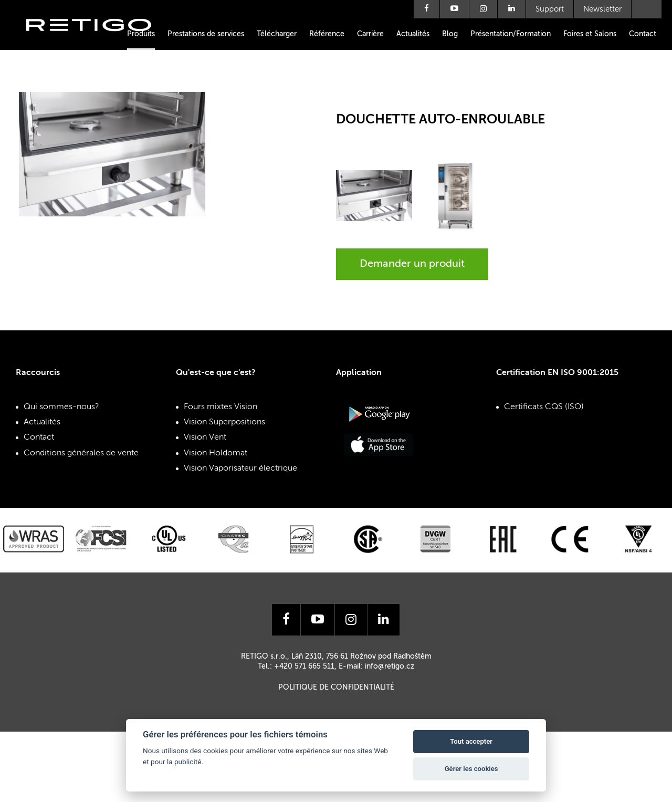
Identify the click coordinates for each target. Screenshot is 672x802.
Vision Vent (205, 438)
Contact (643, 34)
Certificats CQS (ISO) (544, 407)
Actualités (413, 34)
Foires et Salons (590, 34)
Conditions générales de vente (81, 453)
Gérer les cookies (471, 769)
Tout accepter (471, 741)
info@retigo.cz (390, 666)
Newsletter (602, 9)
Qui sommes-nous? (61, 407)
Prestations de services (206, 34)
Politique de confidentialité (336, 688)
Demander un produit (412, 264)
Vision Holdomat (216, 453)
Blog (450, 34)
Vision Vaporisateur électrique (240, 468)
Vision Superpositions (224, 422)
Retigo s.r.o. (97, 41)
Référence (327, 34)
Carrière (370, 34)
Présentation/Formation (511, 34)
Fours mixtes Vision (220, 407)
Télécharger (277, 34)
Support (550, 9)
